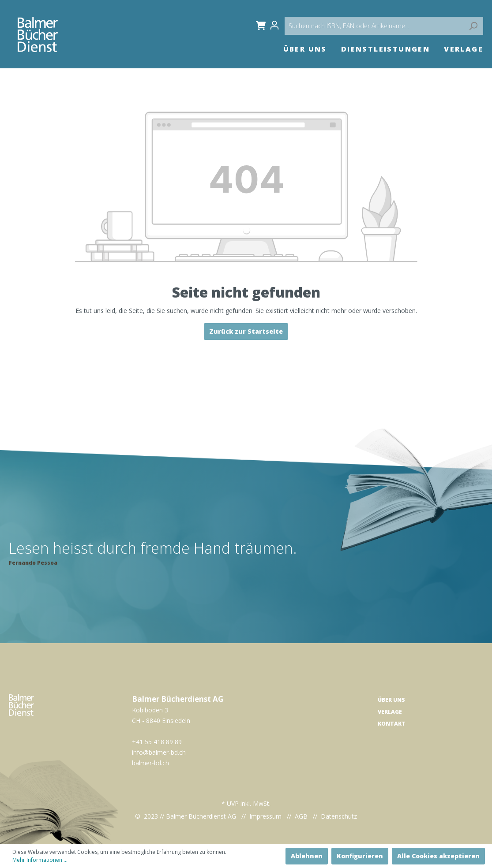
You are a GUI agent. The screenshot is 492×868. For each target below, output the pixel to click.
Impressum (265, 816)
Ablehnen (307, 856)
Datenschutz (339, 816)
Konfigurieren (360, 856)
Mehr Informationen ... (40, 860)
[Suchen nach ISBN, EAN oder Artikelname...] (384, 26)
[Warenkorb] (259, 25)
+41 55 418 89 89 (157, 742)
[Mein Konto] (277, 25)
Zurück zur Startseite (246, 331)
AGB (301, 816)
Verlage (390, 712)
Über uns (391, 700)
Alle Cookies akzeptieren (438, 856)
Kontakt (392, 724)
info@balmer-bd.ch (159, 752)
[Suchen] (473, 26)
